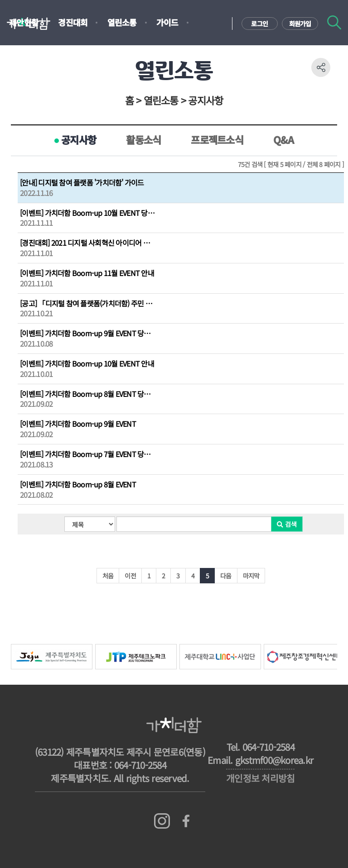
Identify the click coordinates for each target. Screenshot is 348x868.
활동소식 (143, 139)
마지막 (251, 576)
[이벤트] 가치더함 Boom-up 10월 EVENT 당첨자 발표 (88, 213)
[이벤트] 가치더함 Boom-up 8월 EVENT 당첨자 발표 (88, 394)
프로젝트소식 (217, 139)
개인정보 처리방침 (260, 778)
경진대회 (73, 22)
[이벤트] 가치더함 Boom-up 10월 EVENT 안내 (87, 364)
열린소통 (122, 22)
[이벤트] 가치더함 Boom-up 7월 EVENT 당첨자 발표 (88, 454)
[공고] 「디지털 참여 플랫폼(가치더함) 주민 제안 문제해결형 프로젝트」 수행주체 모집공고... (88, 303)
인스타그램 (162, 821)
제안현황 (24, 22)
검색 (334, 22)
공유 (321, 67)
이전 (130, 576)
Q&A (283, 139)
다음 (226, 576)
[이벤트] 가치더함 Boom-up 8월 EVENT (78, 484)
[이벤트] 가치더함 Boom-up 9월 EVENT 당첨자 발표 (88, 333)
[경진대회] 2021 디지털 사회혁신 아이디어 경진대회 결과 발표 (88, 243)
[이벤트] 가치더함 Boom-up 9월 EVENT (78, 424)
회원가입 (300, 24)
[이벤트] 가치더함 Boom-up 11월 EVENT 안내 (87, 273)
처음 (108, 576)
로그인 (259, 24)
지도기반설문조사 (39, 50)
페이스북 (186, 821)
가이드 (167, 22)
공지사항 (79, 139)
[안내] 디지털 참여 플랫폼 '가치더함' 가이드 (82, 183)
